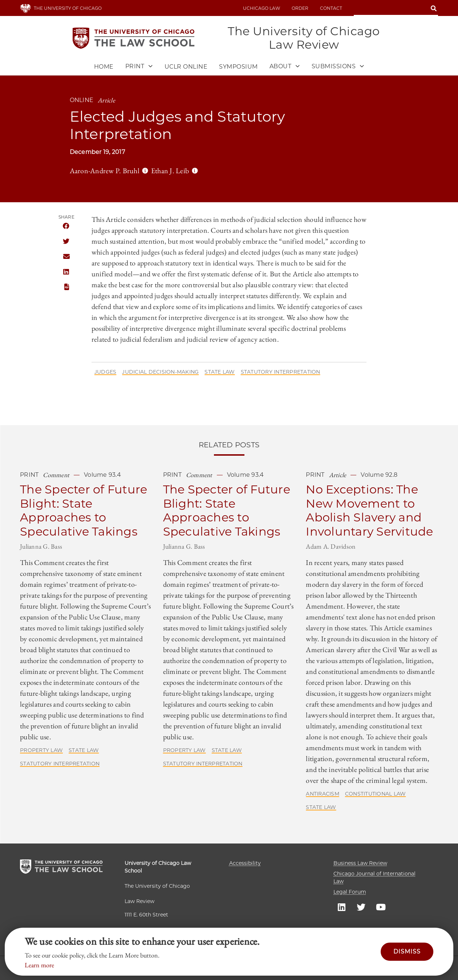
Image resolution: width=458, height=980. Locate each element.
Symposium (238, 67)
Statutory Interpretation (281, 372)
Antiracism (323, 794)
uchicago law (262, 8)
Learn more (39, 965)
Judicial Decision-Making (160, 372)
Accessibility (245, 863)
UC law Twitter (361, 907)
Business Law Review (360, 863)
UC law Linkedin (341, 907)
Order (300, 8)
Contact (331, 8)
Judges (106, 372)
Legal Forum (350, 892)
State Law (220, 372)
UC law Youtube (381, 907)
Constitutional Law (376, 794)
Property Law (41, 751)
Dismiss (407, 951)
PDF (66, 287)
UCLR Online (186, 67)
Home (104, 67)
